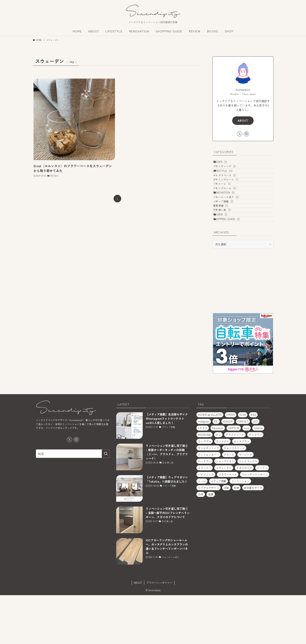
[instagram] (246, 134)
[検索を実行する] (106, 502)
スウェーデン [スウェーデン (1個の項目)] (224, 517)
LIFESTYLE (227, 179)
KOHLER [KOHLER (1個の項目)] (228, 470)
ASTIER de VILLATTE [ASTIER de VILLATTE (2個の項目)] (210, 464)
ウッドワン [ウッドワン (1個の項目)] (255, 484)
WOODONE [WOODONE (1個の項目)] (204, 484)
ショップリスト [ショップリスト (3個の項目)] (225, 510)
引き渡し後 (227, 250)
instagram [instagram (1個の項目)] (204, 470)
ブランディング (230, 172)
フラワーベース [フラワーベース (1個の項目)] (228, 523)
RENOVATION (228, 218)
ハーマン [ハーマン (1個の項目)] (262, 517)
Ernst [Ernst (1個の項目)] (243, 464)
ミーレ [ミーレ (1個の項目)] (202, 530)
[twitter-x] (240, 134)
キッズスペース (230, 188)
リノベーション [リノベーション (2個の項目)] (240, 530)
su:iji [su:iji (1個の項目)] (247, 477)
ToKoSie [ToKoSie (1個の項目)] (258, 477)
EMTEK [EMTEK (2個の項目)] (231, 464)
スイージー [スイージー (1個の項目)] (205, 517)
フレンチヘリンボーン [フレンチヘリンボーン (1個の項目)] (255, 523)
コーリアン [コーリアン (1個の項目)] (205, 510)
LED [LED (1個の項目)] (255, 470)
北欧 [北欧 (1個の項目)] (226, 537)
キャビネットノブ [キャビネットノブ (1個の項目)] (208, 497)
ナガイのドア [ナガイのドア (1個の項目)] (244, 517)
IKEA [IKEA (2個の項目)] (253, 464)
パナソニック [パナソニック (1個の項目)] (206, 523)
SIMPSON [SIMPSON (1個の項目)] (234, 477)
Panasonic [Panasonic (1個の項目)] (218, 477)
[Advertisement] (243, 329)
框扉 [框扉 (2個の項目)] (211, 543)
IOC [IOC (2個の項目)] (216, 470)
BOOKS (224, 164)
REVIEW (225, 257)
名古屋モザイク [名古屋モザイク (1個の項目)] (253, 537)
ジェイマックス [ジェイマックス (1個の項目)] (248, 510)
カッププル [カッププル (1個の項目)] (205, 490)
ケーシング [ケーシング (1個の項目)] (246, 503)
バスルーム (227, 203)
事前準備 (226, 242)
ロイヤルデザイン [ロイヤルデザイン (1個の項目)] (208, 537)
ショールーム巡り (232, 227)
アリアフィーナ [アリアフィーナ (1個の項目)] (235, 484)
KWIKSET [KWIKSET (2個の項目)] (243, 470)
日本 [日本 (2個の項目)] (201, 543)
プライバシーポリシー (159, 631)
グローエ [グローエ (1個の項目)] (229, 503)
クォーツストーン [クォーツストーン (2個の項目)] (234, 497)
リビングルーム (230, 211)
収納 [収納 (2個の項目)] (236, 537)
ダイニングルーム (231, 195)
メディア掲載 (229, 234)
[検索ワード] (73, 502)
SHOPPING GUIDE (231, 266)
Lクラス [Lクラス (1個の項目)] (203, 477)
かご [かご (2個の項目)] (218, 484)
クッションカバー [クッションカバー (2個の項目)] (208, 503)
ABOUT (243, 120)
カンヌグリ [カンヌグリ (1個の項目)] (222, 490)
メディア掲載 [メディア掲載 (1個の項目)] (219, 530)
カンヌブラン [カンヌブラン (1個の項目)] (242, 490)
